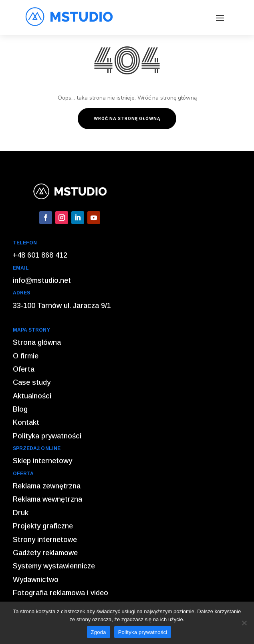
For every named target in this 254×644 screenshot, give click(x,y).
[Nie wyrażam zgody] (244, 623)
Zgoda (99, 632)
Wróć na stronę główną (127, 118)
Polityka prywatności (143, 632)
